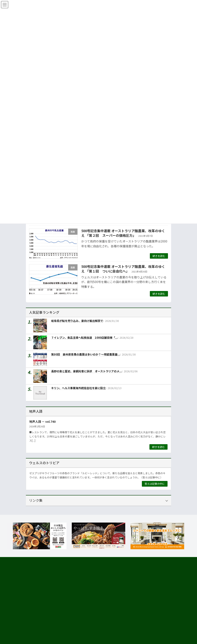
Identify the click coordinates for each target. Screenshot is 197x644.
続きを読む (159, 256)
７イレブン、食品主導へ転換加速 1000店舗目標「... (84, 338)
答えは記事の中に (155, 484)
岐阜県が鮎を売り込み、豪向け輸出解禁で (77, 321)
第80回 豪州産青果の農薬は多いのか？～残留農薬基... (86, 354)
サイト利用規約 (39, 561)
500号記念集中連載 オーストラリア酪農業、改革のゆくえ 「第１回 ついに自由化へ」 (123, 269)
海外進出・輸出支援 (42, 634)
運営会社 (33, 618)
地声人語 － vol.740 (42, 421)
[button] (61, 583)
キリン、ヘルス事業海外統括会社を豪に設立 (78, 388)
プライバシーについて (68, 561)
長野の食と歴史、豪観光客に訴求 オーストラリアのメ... (87, 371)
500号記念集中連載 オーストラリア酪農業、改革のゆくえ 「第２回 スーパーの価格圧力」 (123, 233)
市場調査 (36, 626)
